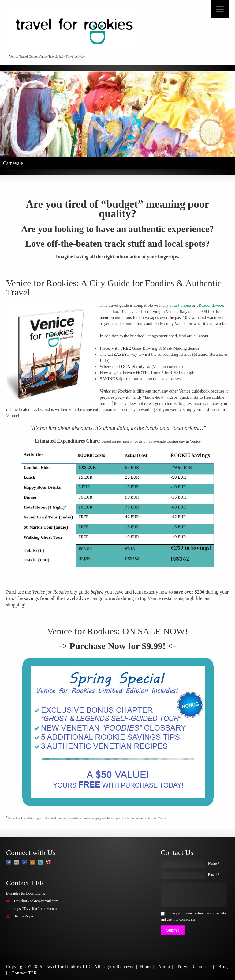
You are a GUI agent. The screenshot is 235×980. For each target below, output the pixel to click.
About (164, 967)
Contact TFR (24, 973)
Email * (214, 875)
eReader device (210, 305)
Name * (214, 864)
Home (146, 967)
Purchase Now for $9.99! (117, 646)
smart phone (180, 305)
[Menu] (220, 9)
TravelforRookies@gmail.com (36, 901)
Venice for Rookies (82, 631)
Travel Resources (194, 967)
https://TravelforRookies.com (35, 909)
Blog (223, 967)
